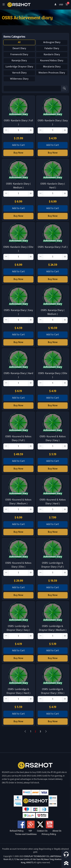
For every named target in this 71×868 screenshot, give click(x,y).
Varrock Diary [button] (19, 73)
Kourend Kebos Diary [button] (52, 61)
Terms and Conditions (26, 834)
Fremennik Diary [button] (19, 55)
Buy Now (18, 153)
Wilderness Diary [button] (19, 79)
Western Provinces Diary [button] (52, 73)
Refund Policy (17, 831)
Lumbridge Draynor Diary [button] (19, 67)
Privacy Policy (49, 834)
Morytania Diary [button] (52, 67)
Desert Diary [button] (19, 48)
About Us (57, 831)
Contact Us (42, 831)
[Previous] (25, 732)
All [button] (19, 42)
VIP (30, 831)
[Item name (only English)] (32, 89)
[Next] (46, 732)
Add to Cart (18, 145)
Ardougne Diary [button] (52, 42)
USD (61, 5)
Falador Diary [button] (52, 48)
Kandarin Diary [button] (52, 55)
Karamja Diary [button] (19, 61)
